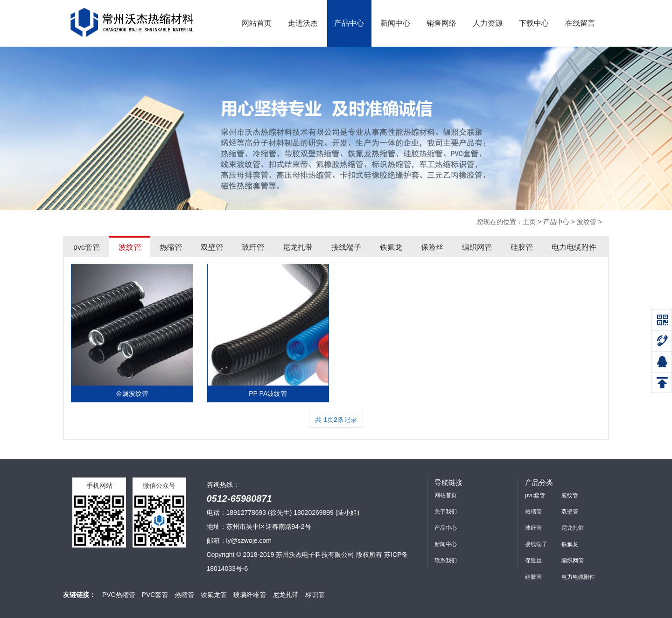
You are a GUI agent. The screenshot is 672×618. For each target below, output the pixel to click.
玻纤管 (253, 247)
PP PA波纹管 (268, 393)
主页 (529, 222)
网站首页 (257, 23)
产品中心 (349, 23)
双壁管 (212, 247)
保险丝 (432, 247)
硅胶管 (522, 247)
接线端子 (346, 247)
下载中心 (534, 23)
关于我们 (446, 512)
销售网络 (441, 23)
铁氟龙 (391, 247)
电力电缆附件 (574, 247)
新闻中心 (395, 23)
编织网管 (477, 247)
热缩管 (171, 247)
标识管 (315, 595)
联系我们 (446, 561)
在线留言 (580, 23)
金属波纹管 (132, 393)
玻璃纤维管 (250, 595)
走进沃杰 (303, 23)
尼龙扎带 (298, 247)
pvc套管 (87, 247)
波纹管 (587, 222)
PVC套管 (155, 595)
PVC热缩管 (119, 595)
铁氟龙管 (214, 595)
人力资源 (488, 23)
